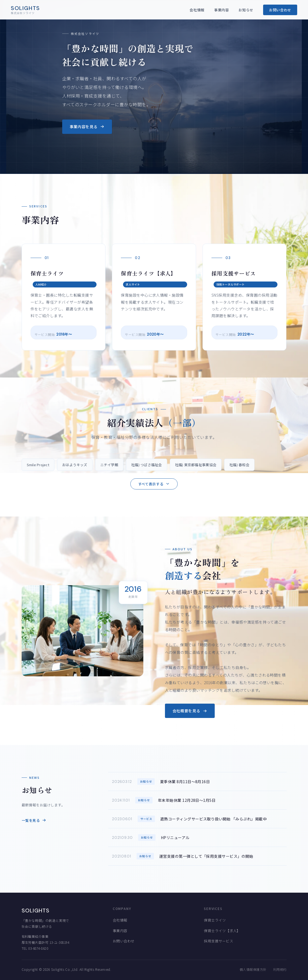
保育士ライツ (215, 920)
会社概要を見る (190, 711)
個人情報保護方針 (253, 969)
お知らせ (246, 10)
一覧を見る (34, 820)
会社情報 (197, 10)
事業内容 (222, 10)
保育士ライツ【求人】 (222, 931)
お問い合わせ (280, 10)
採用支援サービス (218, 941)
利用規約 (280, 969)
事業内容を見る (87, 127)
